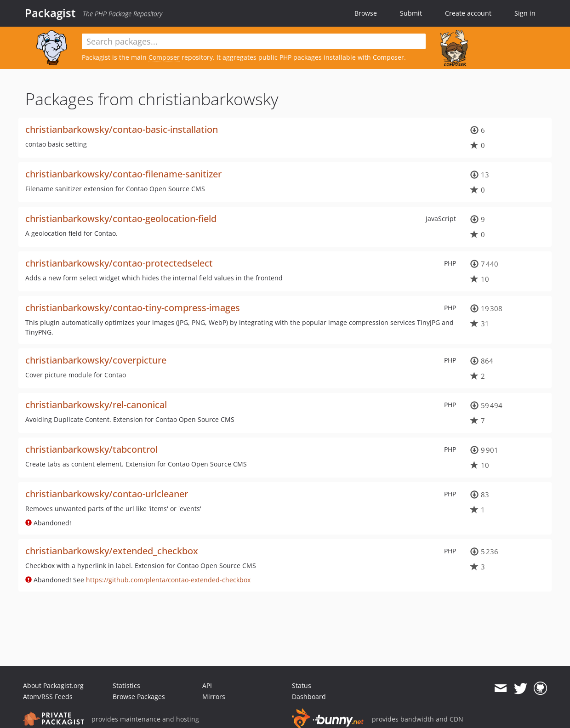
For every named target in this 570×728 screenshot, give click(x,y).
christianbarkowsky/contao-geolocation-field (121, 219)
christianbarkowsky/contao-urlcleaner (107, 494)
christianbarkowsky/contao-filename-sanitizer (123, 174)
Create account (468, 13)
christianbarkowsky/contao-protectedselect (119, 263)
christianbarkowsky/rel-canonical (96, 405)
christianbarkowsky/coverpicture (96, 360)
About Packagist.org (53, 685)
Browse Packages (139, 697)
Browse (366, 13)
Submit (411, 13)
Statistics (126, 685)
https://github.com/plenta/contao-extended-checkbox (168, 580)
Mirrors (214, 697)
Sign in (525, 13)
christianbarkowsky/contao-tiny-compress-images (133, 308)
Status (302, 685)
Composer (164, 57)
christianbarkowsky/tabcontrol (91, 449)
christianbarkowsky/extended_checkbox (112, 551)
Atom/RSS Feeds (48, 697)
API (207, 685)
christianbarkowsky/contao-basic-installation (122, 129)
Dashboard (309, 697)
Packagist (50, 13)
